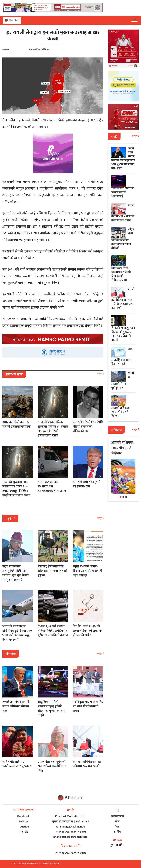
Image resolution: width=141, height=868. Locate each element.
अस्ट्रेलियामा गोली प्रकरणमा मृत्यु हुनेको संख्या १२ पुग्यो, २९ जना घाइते (51, 709)
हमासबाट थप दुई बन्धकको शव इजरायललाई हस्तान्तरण (52, 486)
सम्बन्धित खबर (14, 375)
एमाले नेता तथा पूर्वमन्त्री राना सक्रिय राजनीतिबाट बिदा (52, 766)
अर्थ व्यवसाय (117, 817)
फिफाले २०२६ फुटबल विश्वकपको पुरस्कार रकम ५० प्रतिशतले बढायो (123, 334)
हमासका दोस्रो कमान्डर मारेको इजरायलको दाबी (17, 424)
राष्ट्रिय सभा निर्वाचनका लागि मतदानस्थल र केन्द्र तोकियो (123, 239)
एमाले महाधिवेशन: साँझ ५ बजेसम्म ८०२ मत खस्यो (88, 764)
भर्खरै (114, 137)
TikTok (23, 832)
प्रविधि (117, 832)
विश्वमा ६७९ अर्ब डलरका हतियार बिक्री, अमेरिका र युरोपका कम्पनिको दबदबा (53, 631)
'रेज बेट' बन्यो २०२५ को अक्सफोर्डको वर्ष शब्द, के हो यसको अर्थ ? (87, 631)
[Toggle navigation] (134, 19)
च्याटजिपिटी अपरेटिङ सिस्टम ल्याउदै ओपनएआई (123, 192)
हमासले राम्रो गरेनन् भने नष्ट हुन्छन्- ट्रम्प (87, 484)
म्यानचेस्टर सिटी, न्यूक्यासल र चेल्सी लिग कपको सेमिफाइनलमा (121, 274)
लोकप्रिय (11, 654)
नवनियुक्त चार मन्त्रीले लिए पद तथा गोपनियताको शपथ (88, 706)
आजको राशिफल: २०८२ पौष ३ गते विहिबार (120, 412)
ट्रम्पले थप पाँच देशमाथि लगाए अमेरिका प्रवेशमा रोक (16, 706)
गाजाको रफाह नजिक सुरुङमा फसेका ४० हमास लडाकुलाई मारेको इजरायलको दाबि (53, 429)
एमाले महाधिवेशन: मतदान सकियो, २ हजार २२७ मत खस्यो (123, 299)
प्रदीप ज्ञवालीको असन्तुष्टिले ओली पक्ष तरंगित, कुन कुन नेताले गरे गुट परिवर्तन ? (16, 573)
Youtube (23, 827)
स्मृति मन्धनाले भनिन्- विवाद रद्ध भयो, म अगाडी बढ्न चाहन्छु (87, 571)
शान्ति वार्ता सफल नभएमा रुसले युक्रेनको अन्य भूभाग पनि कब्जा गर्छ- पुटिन (123, 159)
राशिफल (116, 430)
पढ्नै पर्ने (10, 519)
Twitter (23, 822)
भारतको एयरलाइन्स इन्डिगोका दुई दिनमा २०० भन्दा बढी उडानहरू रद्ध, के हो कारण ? (17, 633)
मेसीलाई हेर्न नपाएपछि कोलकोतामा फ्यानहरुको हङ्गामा (52, 571)
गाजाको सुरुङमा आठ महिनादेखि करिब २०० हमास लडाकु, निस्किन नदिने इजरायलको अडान (16, 489)
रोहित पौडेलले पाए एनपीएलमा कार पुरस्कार (17, 764)
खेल (117, 822)
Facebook (23, 817)
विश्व (117, 827)
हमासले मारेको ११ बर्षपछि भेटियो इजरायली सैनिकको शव (88, 427)
